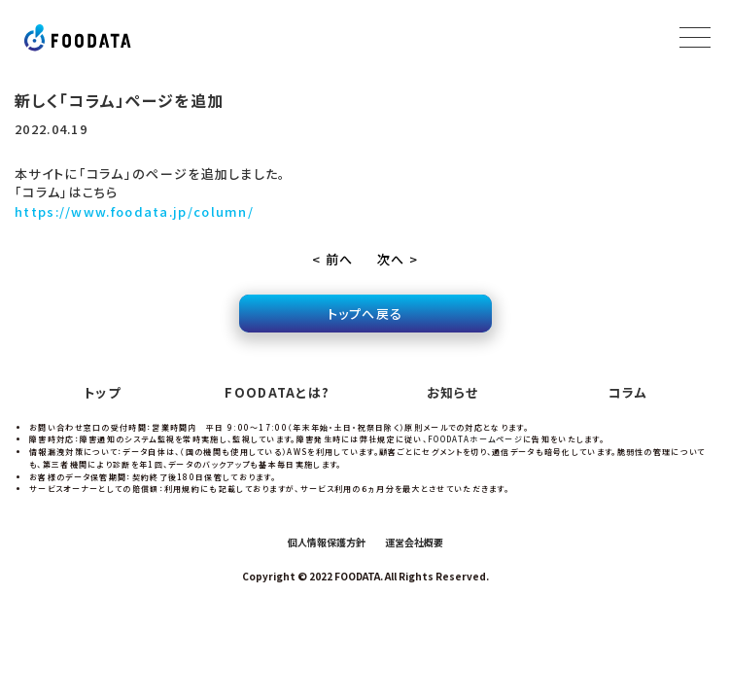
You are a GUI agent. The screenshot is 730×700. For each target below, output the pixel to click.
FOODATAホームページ (475, 439)
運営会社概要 (414, 542)
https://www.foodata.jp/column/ (134, 211)
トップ (102, 392)
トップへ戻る (365, 314)
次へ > (398, 259)
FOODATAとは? (277, 392)
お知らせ (453, 392)
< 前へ (332, 259)
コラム (628, 392)
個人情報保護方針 (327, 542)
